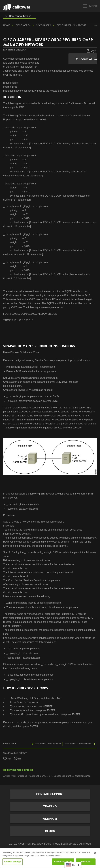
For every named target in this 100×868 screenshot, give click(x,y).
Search (6, 17)
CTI (51, 776)
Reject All (86, 862)
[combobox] (73, 865)
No (20, 759)
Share (92, 51)
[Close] (95, 853)
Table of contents (89, 59)
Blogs (50, 831)
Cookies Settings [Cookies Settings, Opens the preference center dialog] (13, 862)
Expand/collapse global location (95, 25)
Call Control (41, 776)
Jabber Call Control (64, 776)
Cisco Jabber (44, 25)
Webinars (50, 819)
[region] (50, 858)
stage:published (83, 776)
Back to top (9, 744)
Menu (93, 6)
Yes (9, 759)
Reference (22, 776)
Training (50, 806)
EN (71, 865)
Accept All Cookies (63, 862)
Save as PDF (88, 51)
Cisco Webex (23, 25)
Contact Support (50, 794)
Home (7, 25)
